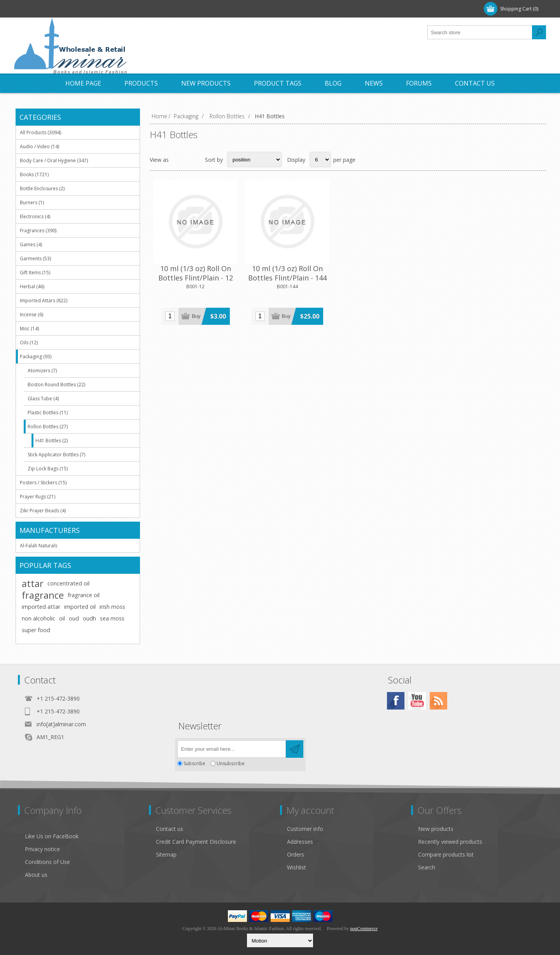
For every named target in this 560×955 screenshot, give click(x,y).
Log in (66, 9)
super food (36, 630)
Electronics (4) (35, 216)
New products (436, 829)
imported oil (80, 607)
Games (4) (31, 244)
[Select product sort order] (255, 159)
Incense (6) (31, 315)
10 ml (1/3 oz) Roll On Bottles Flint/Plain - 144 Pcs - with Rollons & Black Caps (269, 272)
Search (427, 867)
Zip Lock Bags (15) (48, 469)
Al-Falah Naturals (38, 546)
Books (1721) (34, 174)
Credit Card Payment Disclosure (196, 842)
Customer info (305, 829)
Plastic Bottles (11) (48, 413)
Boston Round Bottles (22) (56, 385)
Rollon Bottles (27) (48, 427)
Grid (179, 159)
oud (74, 618)
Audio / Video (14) (39, 146)
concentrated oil (68, 583)
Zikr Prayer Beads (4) (43, 511)
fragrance (43, 595)
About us (36, 875)
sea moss (112, 618)
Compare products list (446, 854)
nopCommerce (364, 929)
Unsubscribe (231, 763)
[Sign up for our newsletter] (232, 749)
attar (33, 584)
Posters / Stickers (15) (43, 483)
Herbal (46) (32, 286)
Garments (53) (35, 258)
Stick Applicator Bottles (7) (56, 455)
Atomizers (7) (42, 371)
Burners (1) (32, 202)
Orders (296, 854)
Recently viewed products (450, 842)
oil (62, 618)
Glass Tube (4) (43, 399)
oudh (89, 618)
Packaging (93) (36, 357)
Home (159, 116)
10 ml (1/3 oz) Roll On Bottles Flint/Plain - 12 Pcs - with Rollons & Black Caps (189, 272)
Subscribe (194, 763)
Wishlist (297, 867)
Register (34, 9)
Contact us (170, 829)
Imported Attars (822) (44, 301)
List (194, 159)
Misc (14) (29, 329)
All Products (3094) (40, 132)
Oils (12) (29, 343)
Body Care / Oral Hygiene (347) (54, 160)
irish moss (112, 607)
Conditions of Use (47, 862)
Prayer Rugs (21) (38, 497)
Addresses (300, 842)
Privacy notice (42, 849)
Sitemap (166, 854)
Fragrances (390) (38, 230)
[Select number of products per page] (320, 159)
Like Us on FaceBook (52, 836)
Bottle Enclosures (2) (42, 188)
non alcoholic (38, 618)
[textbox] (480, 32)
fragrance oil (84, 595)
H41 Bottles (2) (52, 441)
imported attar (41, 607)
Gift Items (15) (35, 272)
